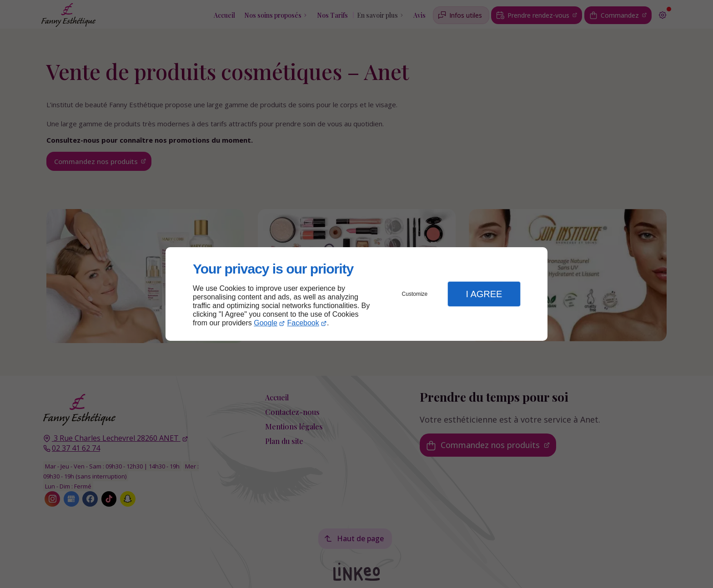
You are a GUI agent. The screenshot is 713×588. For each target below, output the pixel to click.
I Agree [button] (484, 294)
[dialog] (356, 294)
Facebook (303, 323)
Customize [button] (415, 294)
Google (266, 323)
